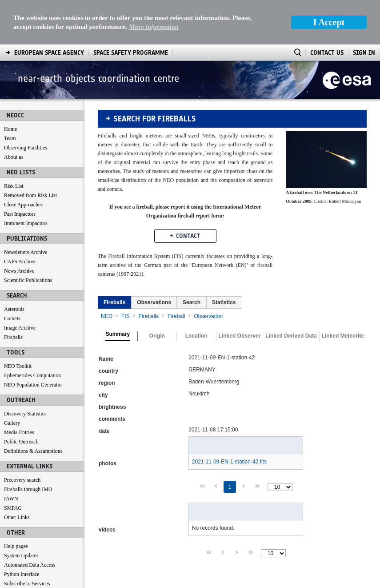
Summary (118, 290)
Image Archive (20, 283)
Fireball (176, 272)
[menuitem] (114, 258)
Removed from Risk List (30, 151)
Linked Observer (240, 292)
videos (107, 485)
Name (106, 314)
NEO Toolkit (18, 322)
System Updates (21, 511)
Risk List (14, 141)
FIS (126, 272)
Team (10, 94)
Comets (12, 274)
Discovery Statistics (25, 369)
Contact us (15, 548)
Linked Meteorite (343, 292)
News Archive (19, 226)
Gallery (12, 379)
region (107, 338)
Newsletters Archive (26, 208)
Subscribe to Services (27, 539)
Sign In (364, 8)
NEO (107, 272)
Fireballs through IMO (28, 445)
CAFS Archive (20, 217)
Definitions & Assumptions (33, 407)
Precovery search (22, 435)
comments (112, 375)
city (103, 350)
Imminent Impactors (26, 179)
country (108, 326)
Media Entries (19, 388)
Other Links (17, 473)
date (104, 387)
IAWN (11, 454)
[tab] (114, 258)
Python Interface (22, 530)
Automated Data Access (30, 520)
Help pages (16, 502)
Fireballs (13, 293)
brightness (112, 362)
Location (196, 292)
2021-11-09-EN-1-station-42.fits (229, 417)
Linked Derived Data (291, 292)
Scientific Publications (28, 236)
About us (14, 113)
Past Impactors (20, 169)
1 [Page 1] (230, 443)
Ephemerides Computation (32, 331)
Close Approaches (23, 160)
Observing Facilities (26, 103)
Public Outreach (21, 397)
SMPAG (13, 463)
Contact (188, 191)
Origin (157, 292)
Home (10, 85)
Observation (208, 272)
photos (108, 419)
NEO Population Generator (33, 340)
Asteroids (14, 265)
